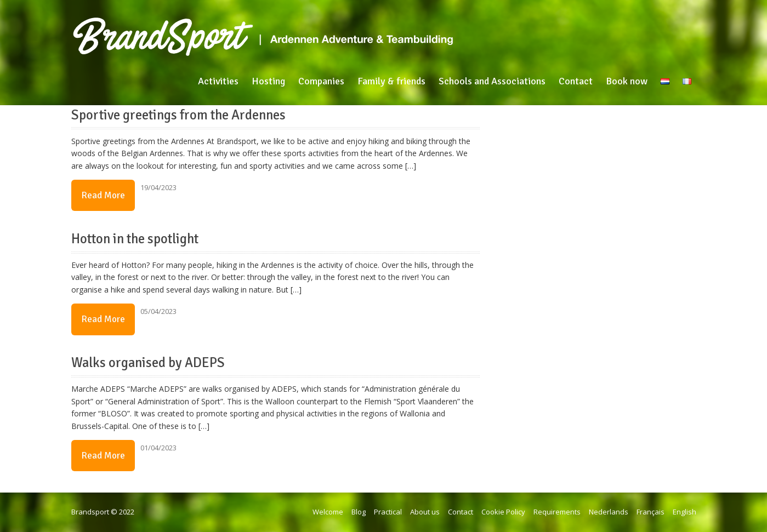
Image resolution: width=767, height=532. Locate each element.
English (684, 512)
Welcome (328, 512)
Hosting (268, 81)
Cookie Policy (503, 512)
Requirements (557, 512)
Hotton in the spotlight (135, 239)
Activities (218, 81)
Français (650, 512)
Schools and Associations (492, 81)
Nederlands (609, 512)
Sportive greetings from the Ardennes (178, 115)
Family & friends (391, 81)
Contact (576, 81)
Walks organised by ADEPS (148, 363)
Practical (388, 512)
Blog (359, 512)
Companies (321, 81)
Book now (627, 81)
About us (425, 512)
